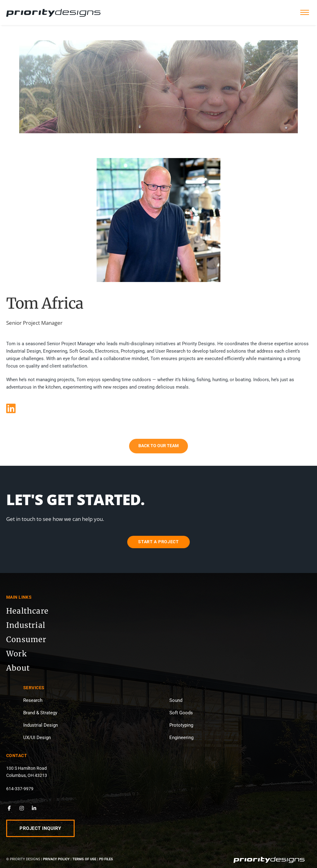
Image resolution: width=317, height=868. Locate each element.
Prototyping (181, 725)
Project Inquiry (40, 828)
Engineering (181, 738)
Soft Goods (181, 713)
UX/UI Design (37, 738)
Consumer (26, 639)
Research (33, 700)
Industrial (26, 625)
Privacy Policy (56, 859)
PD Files (106, 859)
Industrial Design (41, 725)
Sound (176, 700)
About (18, 668)
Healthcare (27, 611)
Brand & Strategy (40, 713)
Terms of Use (84, 859)
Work (17, 654)
